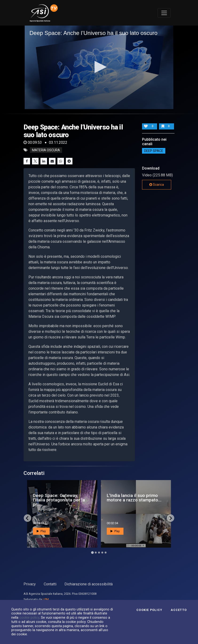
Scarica (157, 185)
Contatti (50, 584)
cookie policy (29, 617)
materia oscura (46, 150)
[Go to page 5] (106, 553)
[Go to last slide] (28, 518)
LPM (46, 599)
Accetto (179, 610)
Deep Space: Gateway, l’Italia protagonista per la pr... (59, 500)
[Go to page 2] (96, 553)
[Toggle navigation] (164, 13)
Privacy (30, 584)
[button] (99, 67)
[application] (99, 67)
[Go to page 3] (99, 553)
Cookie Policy (149, 610)
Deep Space (154, 151)
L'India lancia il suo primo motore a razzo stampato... (134, 498)
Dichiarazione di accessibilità (89, 584)
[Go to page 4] (102, 553)
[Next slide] (170, 518)
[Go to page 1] (92, 553)
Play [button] (41, 531)
